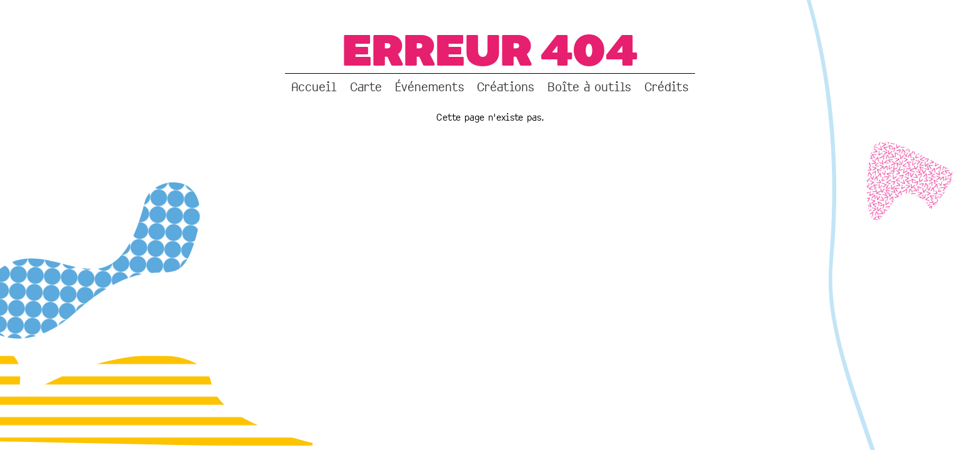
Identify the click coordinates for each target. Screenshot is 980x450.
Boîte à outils (589, 87)
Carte (366, 87)
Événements (430, 87)
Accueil (314, 87)
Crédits (667, 87)
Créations (506, 87)
